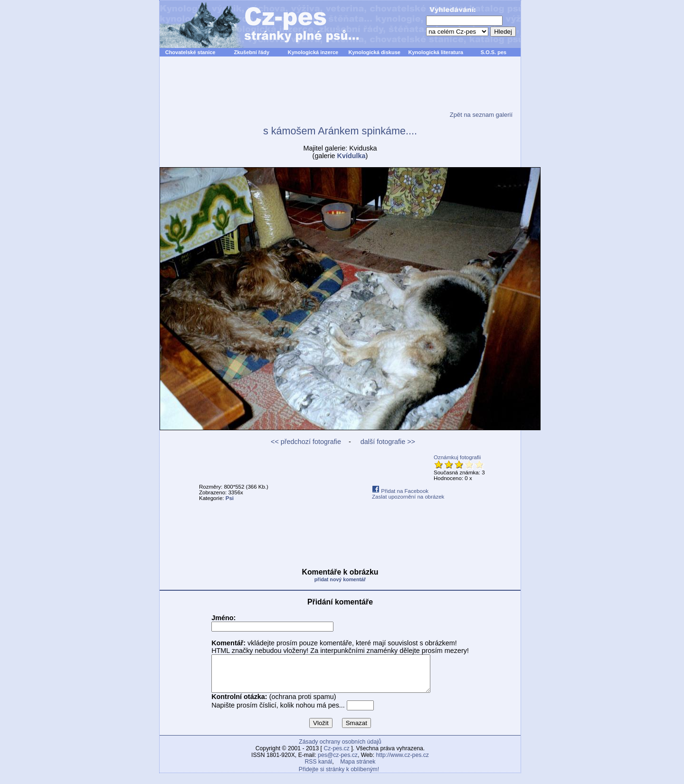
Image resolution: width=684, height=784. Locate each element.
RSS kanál (319, 769)
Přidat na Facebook (400, 491)
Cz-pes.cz (336, 756)
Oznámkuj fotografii (457, 457)
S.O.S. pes (494, 52)
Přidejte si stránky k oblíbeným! (339, 776)
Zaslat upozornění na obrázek (408, 497)
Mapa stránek (358, 769)
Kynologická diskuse (374, 52)
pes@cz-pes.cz (338, 762)
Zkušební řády (252, 52)
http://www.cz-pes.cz (402, 762)
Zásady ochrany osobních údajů (340, 749)
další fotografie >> (387, 442)
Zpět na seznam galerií (481, 115)
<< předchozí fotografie (306, 442)
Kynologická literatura (436, 52)
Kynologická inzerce (313, 52)
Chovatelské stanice (190, 52)
